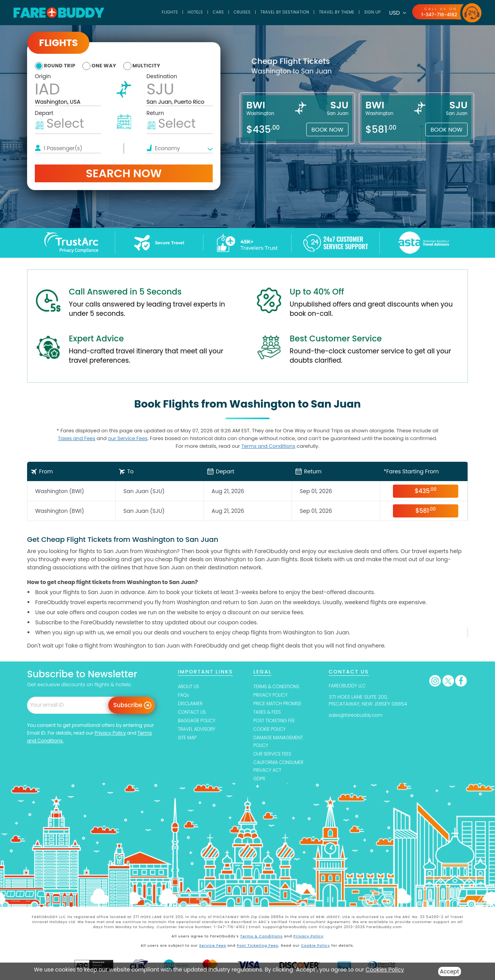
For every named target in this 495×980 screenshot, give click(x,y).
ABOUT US (190, 686)
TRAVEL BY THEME (329, 12)
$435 (426, 491)
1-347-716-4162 (438, 15)
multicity (160, 65)
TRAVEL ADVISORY (199, 730)
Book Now (327, 129)
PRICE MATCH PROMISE (280, 703)
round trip (62, 65)
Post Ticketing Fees (258, 947)
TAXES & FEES (269, 712)
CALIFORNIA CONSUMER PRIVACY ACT (281, 768)
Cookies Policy (385, 970)
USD (395, 13)
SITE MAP (188, 739)
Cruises (224, 12)
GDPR (260, 781)
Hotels (173, 12)
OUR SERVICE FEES (274, 755)
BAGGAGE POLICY (199, 721)
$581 (426, 510)
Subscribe (128, 705)
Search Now (124, 173)
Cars (198, 12)
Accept (450, 971)
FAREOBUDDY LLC (349, 685)
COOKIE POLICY (271, 730)
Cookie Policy (315, 947)
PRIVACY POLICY (272, 695)
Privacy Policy (110, 732)
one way (112, 65)
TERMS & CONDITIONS (279, 686)
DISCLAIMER (192, 703)
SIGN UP (369, 12)
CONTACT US (193, 712)
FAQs (184, 695)
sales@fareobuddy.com (358, 715)
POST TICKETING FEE (276, 721)
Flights (145, 12)
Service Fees (213, 947)
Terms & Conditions (262, 938)
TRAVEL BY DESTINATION (271, 12)
